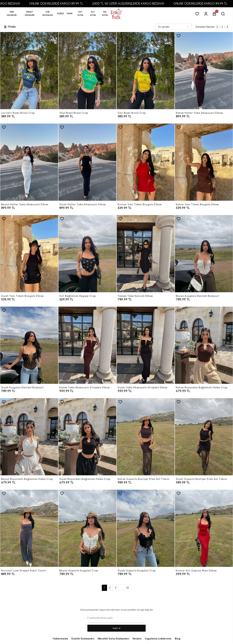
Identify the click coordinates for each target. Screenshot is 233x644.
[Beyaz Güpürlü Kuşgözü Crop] (87, 528)
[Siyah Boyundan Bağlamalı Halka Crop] (87, 437)
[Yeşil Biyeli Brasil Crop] (87, 71)
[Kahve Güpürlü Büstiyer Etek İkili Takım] (146, 437)
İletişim (137, 639)
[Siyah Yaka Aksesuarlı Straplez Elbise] (146, 345)
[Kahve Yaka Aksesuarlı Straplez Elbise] (87, 345)
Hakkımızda (60, 639)
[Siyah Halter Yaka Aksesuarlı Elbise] (87, 162)
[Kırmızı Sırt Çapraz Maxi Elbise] (204, 528)
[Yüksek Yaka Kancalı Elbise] (146, 254)
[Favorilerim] (198, 14)
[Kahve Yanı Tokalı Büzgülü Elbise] (204, 162)
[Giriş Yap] (207, 14)
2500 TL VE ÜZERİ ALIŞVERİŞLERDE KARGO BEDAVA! (138, 3)
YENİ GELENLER (12, 14)
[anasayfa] (116, 14)
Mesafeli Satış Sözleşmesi (113, 639)
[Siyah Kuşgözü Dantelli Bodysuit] (29, 345)
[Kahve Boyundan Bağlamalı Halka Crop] (204, 345)
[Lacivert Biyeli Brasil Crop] (29, 71)
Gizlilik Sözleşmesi (83, 639)
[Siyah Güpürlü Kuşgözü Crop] (146, 528)
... (121, 588)
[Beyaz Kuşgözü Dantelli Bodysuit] (204, 254)
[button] (30, 14)
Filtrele (10, 27)
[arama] (224, 14)
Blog (178, 639)
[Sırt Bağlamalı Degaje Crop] (87, 254)
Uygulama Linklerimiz (158, 639)
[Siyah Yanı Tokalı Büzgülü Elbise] (29, 254)
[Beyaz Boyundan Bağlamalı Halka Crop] (29, 437)
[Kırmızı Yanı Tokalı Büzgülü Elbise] (146, 162)
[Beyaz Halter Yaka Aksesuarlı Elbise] (29, 162)
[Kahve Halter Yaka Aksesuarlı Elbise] (204, 71)
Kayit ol (117, 628)
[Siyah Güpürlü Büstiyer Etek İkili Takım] (204, 437)
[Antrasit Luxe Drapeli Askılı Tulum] (29, 528)
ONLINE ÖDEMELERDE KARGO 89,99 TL (65, 3)
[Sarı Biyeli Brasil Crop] (146, 71)
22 (128, 588)
